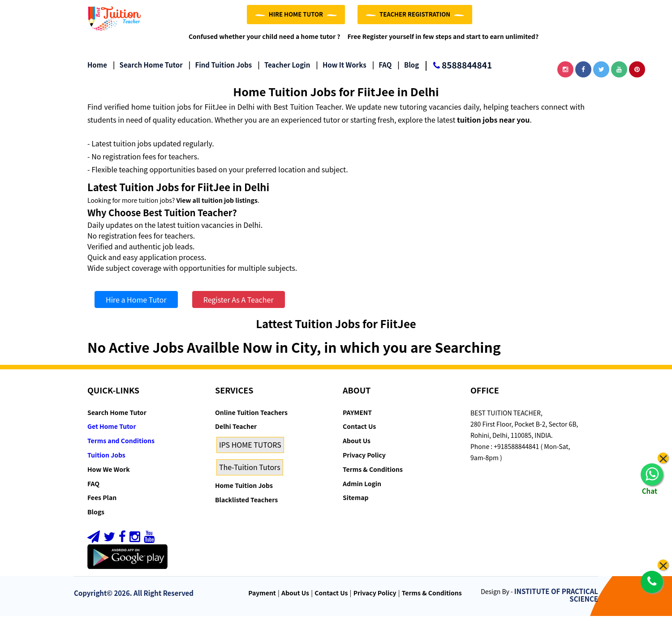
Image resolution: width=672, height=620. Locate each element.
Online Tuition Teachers (251, 416)
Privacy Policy (364, 459)
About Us (357, 445)
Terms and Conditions (121, 445)
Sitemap (355, 502)
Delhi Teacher (236, 431)
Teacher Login (284, 69)
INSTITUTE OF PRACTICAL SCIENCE (556, 599)
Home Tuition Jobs (244, 489)
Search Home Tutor (148, 69)
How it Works (341, 69)
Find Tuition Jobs (220, 69)
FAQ (382, 69)
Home (97, 69)
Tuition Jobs (106, 459)
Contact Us (359, 431)
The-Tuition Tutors (250, 471)
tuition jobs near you (493, 124)
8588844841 (458, 70)
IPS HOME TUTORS (250, 449)
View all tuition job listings (217, 204)
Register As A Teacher (239, 304)
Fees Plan (102, 502)
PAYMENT (357, 416)
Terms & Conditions (373, 473)
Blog (408, 69)
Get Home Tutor (112, 431)
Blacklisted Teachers (246, 504)
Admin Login (362, 487)
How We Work (109, 473)
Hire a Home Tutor (136, 304)
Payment (262, 597)
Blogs (96, 516)
